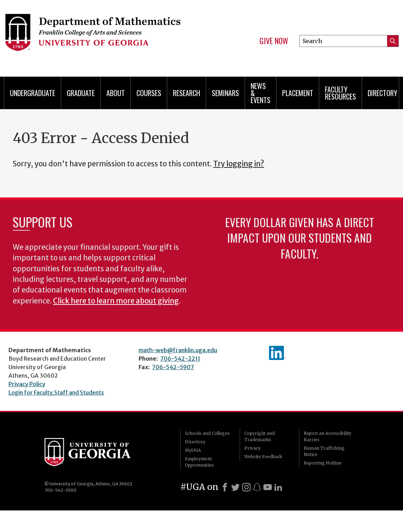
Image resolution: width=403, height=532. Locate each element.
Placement (298, 93)
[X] (235, 487)
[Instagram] (246, 487)
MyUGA (193, 450)
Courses (149, 93)
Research (186, 93)
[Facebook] (225, 487)
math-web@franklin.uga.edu (178, 350)
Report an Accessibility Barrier (328, 436)
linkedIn (278, 353)
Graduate (81, 93)
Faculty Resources (340, 93)
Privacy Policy (27, 384)
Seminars (225, 93)
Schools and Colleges (207, 433)
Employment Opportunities (199, 462)
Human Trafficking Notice (324, 451)
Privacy (252, 448)
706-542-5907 (173, 367)
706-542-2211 (180, 359)
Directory (382, 93)
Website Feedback (263, 457)
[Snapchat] (257, 487)
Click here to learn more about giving (116, 301)
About (116, 93)
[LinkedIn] (278, 487)
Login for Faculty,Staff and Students (56, 392)
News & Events (261, 93)
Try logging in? (239, 164)
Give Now (274, 41)
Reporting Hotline (323, 463)
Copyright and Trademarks (259, 436)
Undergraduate (33, 93)
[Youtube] (268, 487)
